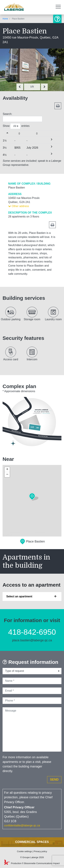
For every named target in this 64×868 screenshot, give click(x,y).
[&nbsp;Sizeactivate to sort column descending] (9, 133)
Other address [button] (19, 206)
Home (5, 19)
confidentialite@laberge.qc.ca (22, 825)
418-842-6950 (32, 632)
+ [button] (7, 470)
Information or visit (57, 19)
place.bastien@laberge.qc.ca (32, 640)
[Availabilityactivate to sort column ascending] (38, 133)
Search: (23, 117)
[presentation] (20, 87)
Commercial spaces (32, 842)
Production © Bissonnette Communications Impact (32, 863)
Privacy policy (40, 851)
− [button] (7, 475)
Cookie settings (24, 851)
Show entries (16, 126)
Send (54, 780)
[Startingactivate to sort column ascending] (21, 133)
